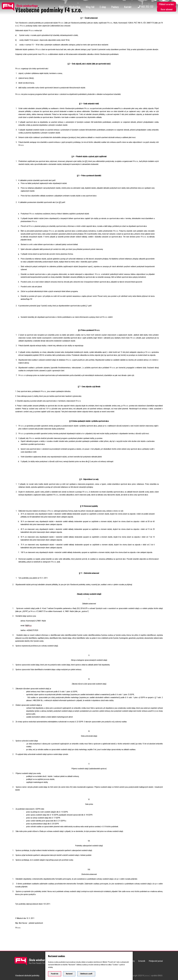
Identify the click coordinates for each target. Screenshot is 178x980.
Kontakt (128, 7)
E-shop (103, 7)
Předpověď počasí (156, 961)
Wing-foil (90, 7)
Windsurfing (75, 7)
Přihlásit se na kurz (166, 4)
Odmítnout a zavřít (86, 974)
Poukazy (115, 7)
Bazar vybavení (167, 9)
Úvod (61, 7)
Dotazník (142, 961)
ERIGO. (160, 976)
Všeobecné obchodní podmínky (27, 976)
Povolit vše (55, 974)
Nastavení (69, 974)
